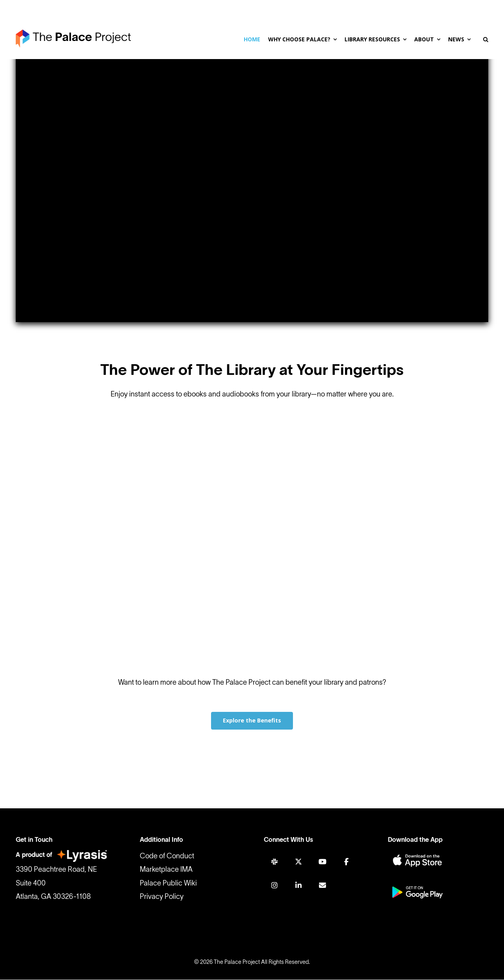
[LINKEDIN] (298, 885)
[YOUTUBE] (322, 862)
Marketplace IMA (166, 870)
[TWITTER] (298, 862)
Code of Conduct (167, 857)
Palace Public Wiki (168, 884)
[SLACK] (274, 862)
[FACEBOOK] (346, 862)
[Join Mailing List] (322, 885)
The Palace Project (237, 963)
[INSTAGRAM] (274, 885)
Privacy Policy (162, 897)
